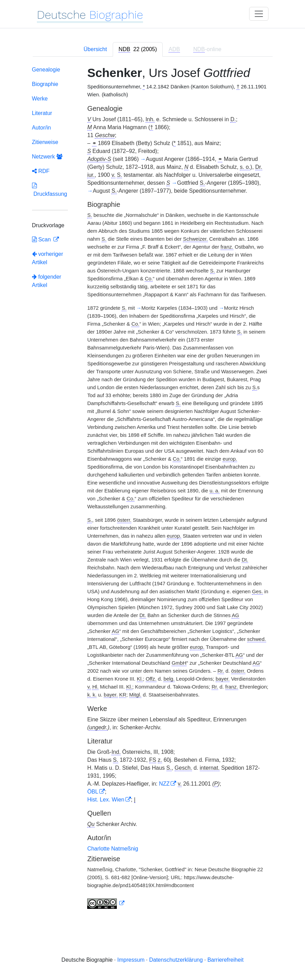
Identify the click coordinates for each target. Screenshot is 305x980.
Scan (42, 239)
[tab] (138, 49)
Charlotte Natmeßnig (113, 849)
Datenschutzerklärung (176, 960)
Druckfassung (50, 190)
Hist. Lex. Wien (106, 800)
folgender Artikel (47, 281)
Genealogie (46, 70)
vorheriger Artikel (48, 258)
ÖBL (93, 792)
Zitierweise (45, 142)
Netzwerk (47, 157)
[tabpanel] (153, 489)
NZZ (164, 784)
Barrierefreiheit (226, 960)
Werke (40, 99)
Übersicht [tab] (95, 49)
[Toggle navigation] (259, 14)
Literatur (42, 113)
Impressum (131, 960)
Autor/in (42, 128)
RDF (41, 171)
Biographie (45, 84)
